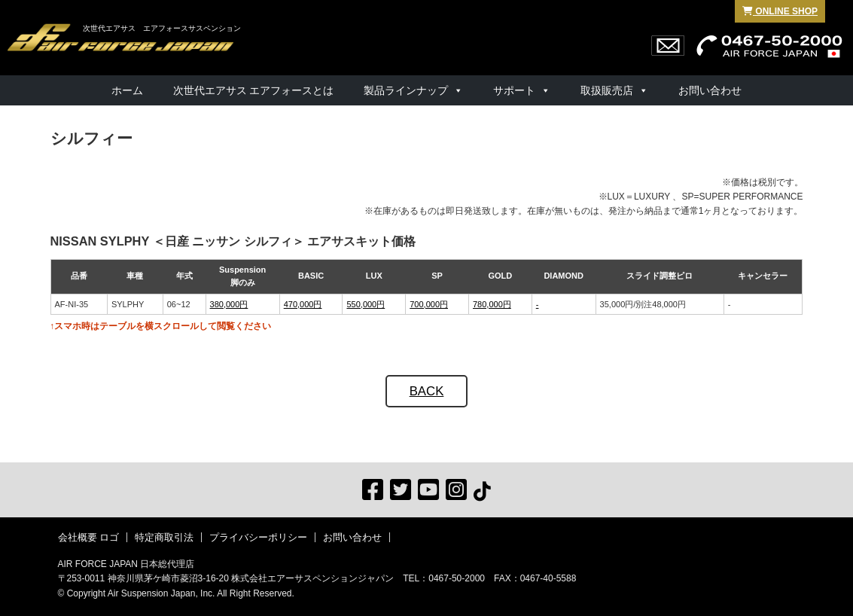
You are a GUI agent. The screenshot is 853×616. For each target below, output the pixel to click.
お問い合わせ (710, 90)
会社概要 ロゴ (89, 537)
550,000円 (366, 304)
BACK (427, 391)
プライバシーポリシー (258, 537)
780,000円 (492, 304)
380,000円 (229, 304)
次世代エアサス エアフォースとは (254, 90)
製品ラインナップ (406, 90)
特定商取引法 (164, 537)
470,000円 (303, 304)
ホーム (127, 90)
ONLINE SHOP (780, 11)
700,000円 (429, 304)
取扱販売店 (607, 90)
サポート (514, 90)
